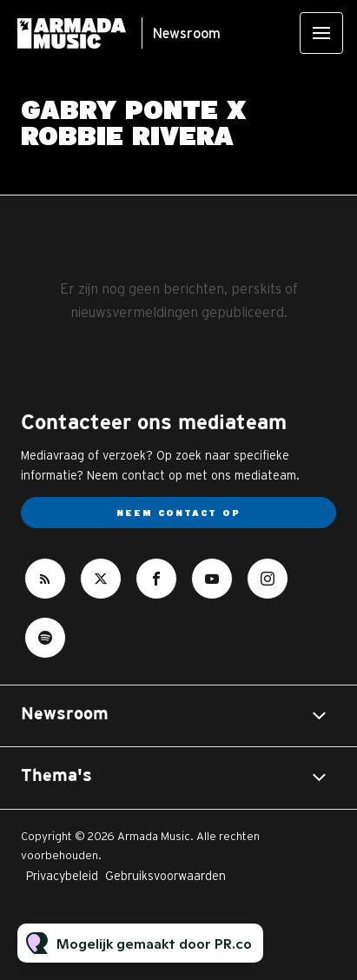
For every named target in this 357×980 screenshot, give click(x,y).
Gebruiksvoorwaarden (165, 876)
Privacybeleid (62, 876)
